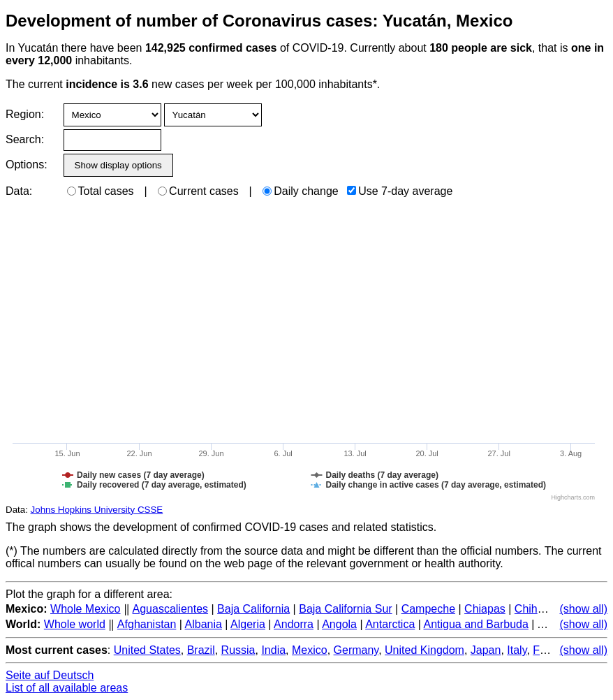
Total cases (101, 191)
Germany (356, 650)
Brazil (201, 650)
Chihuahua (541, 609)
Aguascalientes (171, 609)
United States (147, 650)
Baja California (253, 609)
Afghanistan (147, 624)
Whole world (75, 624)
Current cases (198, 191)
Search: (25, 139)
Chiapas (485, 609)
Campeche (428, 609)
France (550, 650)
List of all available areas (67, 688)
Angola (339, 624)
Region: (25, 114)
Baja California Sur (345, 609)
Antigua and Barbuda (475, 624)
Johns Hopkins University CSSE (97, 510)
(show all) (584, 609)
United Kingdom (424, 650)
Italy (517, 650)
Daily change (301, 191)
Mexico (310, 650)
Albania (204, 624)
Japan (486, 650)
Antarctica (390, 624)
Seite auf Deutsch (50, 675)
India (273, 650)
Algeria (248, 624)
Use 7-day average (400, 191)
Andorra (294, 624)
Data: (19, 191)
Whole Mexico (85, 609)
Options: (26, 165)
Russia (238, 650)
